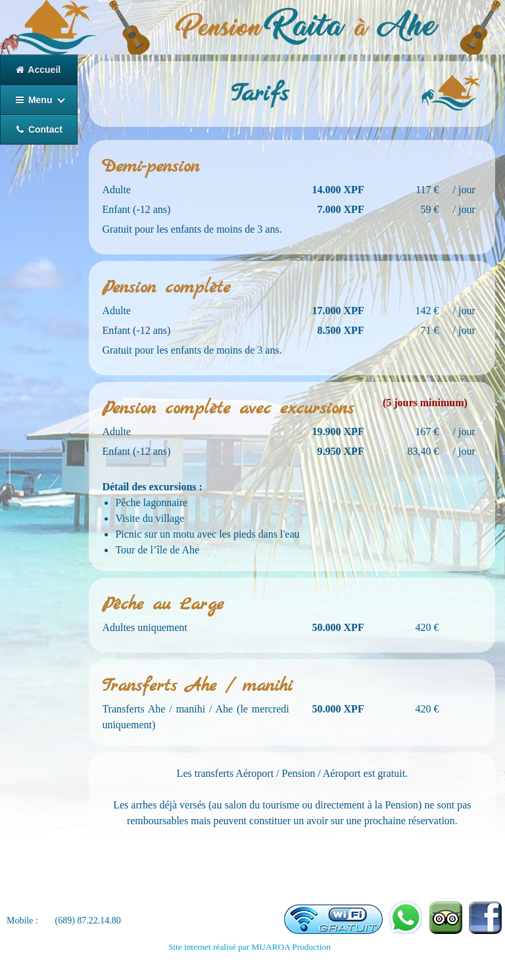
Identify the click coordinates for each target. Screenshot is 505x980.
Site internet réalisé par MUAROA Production (250, 947)
